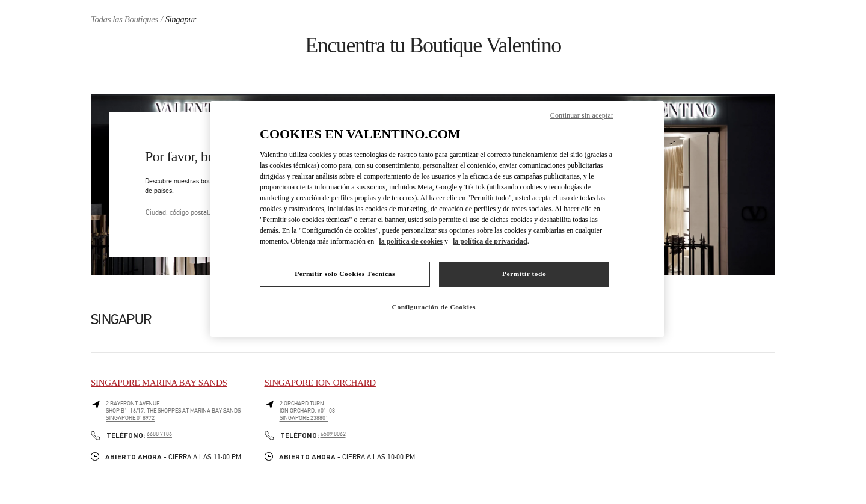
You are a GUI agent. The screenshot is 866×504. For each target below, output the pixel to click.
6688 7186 (159, 434)
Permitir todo (524, 274)
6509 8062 (333, 434)
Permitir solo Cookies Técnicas (345, 274)
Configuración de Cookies (434, 307)
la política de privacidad (490, 241)
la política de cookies (411, 241)
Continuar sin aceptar (582, 115)
